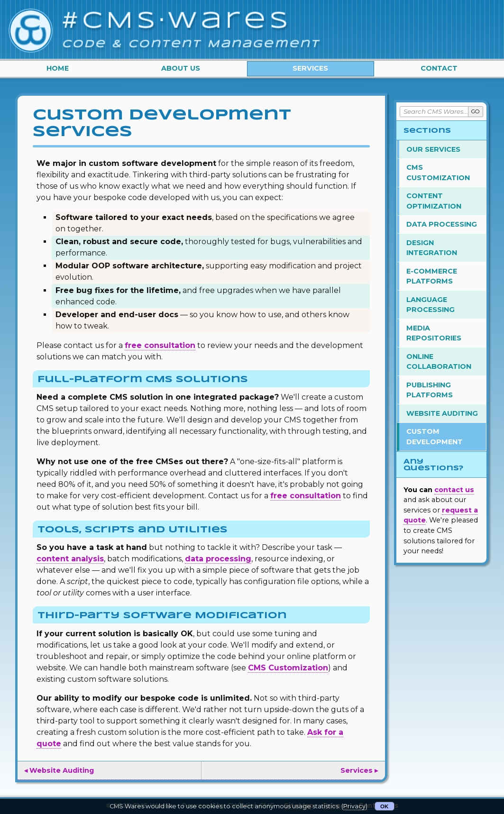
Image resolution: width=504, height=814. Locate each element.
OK (384, 806)
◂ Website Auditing (59, 770)
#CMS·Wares (177, 21)
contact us (454, 490)
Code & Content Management (191, 44)
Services (310, 68)
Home (58, 68)
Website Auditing (442, 413)
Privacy (354, 806)
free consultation (160, 345)
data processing (218, 559)
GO (476, 111)
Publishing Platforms (430, 390)
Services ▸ (359, 770)
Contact (439, 68)
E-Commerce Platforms (432, 276)
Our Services (433, 149)
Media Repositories (434, 333)
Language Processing (431, 305)
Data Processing (442, 224)
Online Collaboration (439, 362)
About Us (181, 68)
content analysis (70, 559)
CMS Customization (288, 668)
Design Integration (432, 248)
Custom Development (435, 437)
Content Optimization (434, 201)
